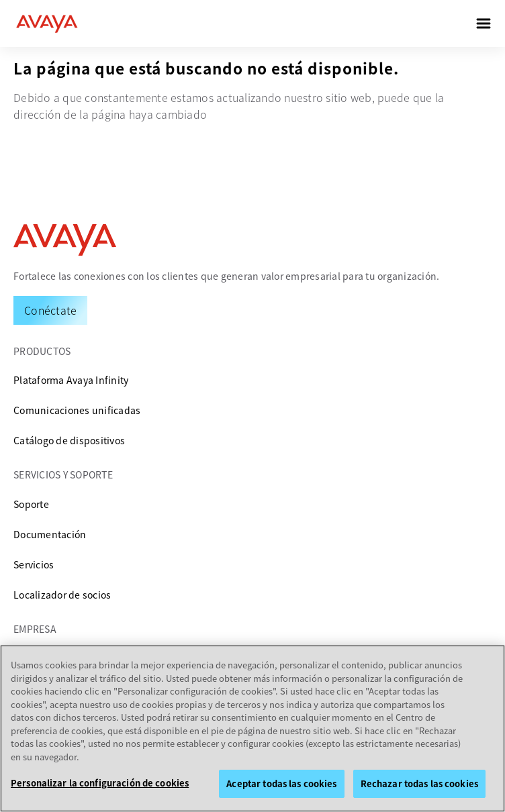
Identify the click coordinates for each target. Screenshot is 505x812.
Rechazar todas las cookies (419, 783)
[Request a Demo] (50, 310)
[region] (252, 728)
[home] (47, 23)
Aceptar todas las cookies (281, 783)
